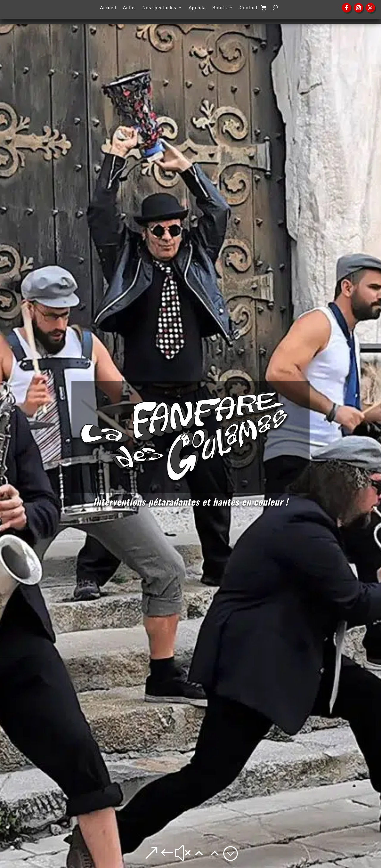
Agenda (197, 8)
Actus (129, 8)
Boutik (220, 8)
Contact (249, 8)
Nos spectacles (159, 8)
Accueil (108, 8)
